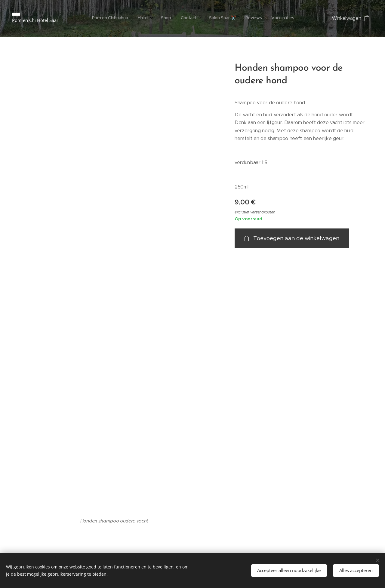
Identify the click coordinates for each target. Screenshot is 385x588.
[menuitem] (232, 18)
